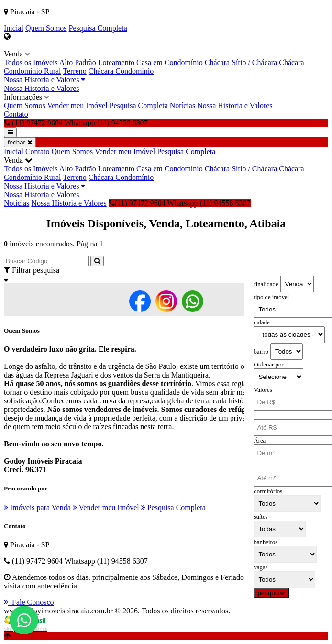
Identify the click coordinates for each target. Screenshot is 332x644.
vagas (260, 567)
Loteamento (116, 62)
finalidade (266, 284)
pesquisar (271, 593)
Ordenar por (268, 365)
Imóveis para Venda (37, 507)
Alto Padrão (78, 62)
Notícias (183, 105)
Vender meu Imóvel (77, 105)
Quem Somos (46, 28)
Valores (263, 390)
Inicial (14, 28)
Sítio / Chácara (254, 62)
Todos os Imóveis (31, 62)
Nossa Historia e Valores (44, 80)
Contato (16, 114)
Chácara (217, 62)
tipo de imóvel (271, 297)
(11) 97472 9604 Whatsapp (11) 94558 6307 (180, 203)
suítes (260, 517)
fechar (20, 142)
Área (260, 441)
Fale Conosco (29, 602)
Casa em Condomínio (170, 62)
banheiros (266, 542)
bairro (261, 352)
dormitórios (268, 491)
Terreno (75, 71)
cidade (261, 322)
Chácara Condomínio (121, 71)
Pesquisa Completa (98, 28)
